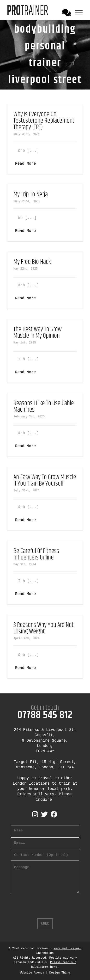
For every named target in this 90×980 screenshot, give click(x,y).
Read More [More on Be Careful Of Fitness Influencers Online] (25, 594)
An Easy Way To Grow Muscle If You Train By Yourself (45, 481)
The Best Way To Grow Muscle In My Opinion (38, 333)
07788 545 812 (45, 715)
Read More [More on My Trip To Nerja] (25, 231)
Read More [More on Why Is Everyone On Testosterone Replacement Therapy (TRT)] (25, 164)
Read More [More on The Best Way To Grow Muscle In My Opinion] (25, 372)
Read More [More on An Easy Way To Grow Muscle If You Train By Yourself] (25, 520)
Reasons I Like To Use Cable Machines (44, 407)
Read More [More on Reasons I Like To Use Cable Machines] (25, 446)
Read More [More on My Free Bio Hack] (25, 298)
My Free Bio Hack (32, 262)
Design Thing (60, 973)
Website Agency (32, 973)
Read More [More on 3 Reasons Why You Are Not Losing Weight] (25, 668)
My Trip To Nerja (31, 195)
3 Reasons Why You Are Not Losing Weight (44, 628)
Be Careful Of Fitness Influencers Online (36, 554)
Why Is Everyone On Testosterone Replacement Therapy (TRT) (44, 121)
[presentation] (47, 904)
